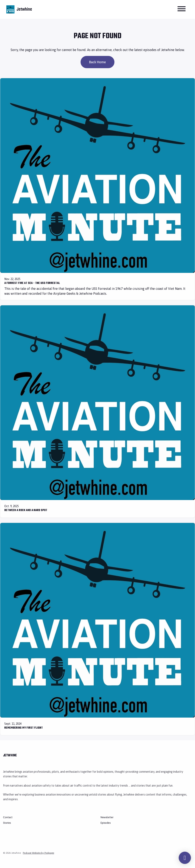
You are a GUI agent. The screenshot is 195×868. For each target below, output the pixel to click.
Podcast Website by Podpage (38, 853)
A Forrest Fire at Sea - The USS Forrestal (32, 283)
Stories (7, 823)
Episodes (106, 823)
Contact (8, 817)
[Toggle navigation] (182, 9)
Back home (97, 62)
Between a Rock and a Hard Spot (26, 510)
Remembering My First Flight (24, 728)
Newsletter (107, 817)
